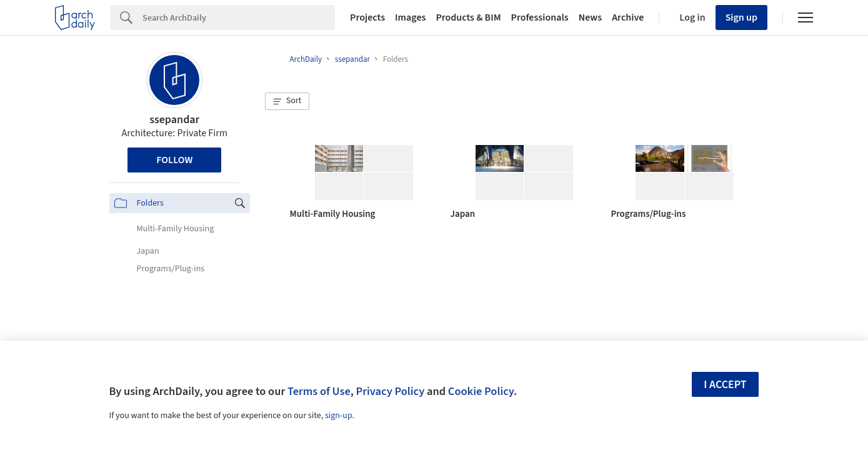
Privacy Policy (390, 391)
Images (410, 17)
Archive (628, 17)
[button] (287, 101)
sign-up (339, 416)
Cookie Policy (481, 391)
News (590, 17)
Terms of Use (319, 391)
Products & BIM (468, 17)
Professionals (540, 17)
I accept (725, 385)
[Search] (239, 17)
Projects (367, 17)
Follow (174, 160)
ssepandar (174, 120)
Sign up (741, 17)
